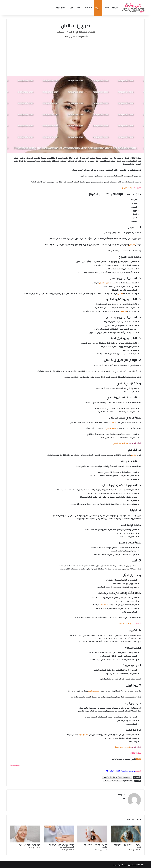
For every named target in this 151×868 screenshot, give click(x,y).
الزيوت (70, 8)
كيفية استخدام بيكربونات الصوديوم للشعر (127, 845)
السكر (121, 294)
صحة (107, 8)
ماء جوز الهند (84, 735)
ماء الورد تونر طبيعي (121, 443)
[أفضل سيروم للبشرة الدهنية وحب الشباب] (92, 833)
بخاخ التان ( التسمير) (125, 623)
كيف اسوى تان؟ (127, 188)
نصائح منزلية (60, 8)
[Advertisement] (75, 56)
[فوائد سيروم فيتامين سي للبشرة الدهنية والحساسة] (59, 833)
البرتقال (114, 422)
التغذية (89, 8)
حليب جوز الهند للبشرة (123, 747)
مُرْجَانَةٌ (138, 759)
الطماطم (104, 605)
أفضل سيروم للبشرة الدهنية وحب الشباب (95, 845)
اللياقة (80, 8)
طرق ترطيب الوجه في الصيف (29, 844)
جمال (99, 8)
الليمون (132, 245)
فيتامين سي (111, 428)
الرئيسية (115, 8)
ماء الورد (124, 311)
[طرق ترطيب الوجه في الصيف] (25, 833)
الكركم (134, 455)
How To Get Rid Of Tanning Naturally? (121, 771)
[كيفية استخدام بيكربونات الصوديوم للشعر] (126, 833)
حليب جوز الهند (94, 691)
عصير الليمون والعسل (107, 283)
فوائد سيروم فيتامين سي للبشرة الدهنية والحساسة (61, 845)
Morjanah (82, 37)
